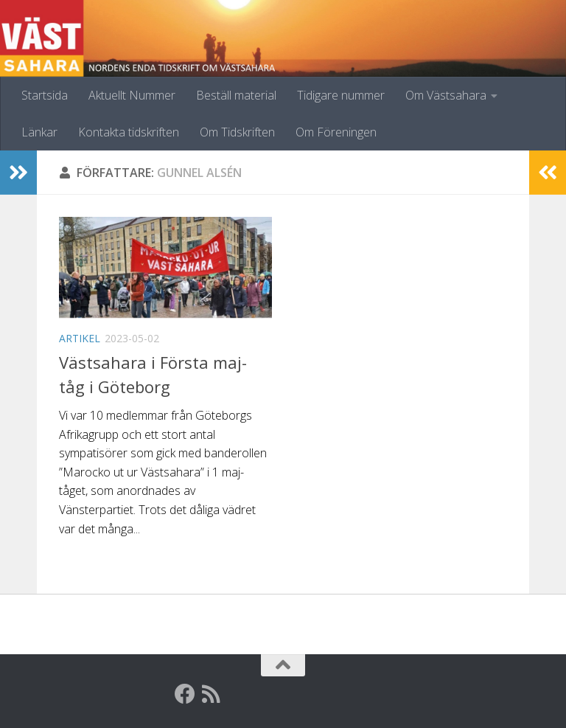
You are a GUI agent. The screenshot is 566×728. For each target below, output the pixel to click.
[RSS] (212, 694)
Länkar (39, 132)
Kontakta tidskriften (129, 132)
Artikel (80, 338)
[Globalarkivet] (238, 694)
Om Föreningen (336, 132)
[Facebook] (185, 694)
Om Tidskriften (237, 132)
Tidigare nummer (341, 95)
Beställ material (236, 95)
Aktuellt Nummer (132, 95)
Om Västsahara (446, 95)
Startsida (45, 95)
